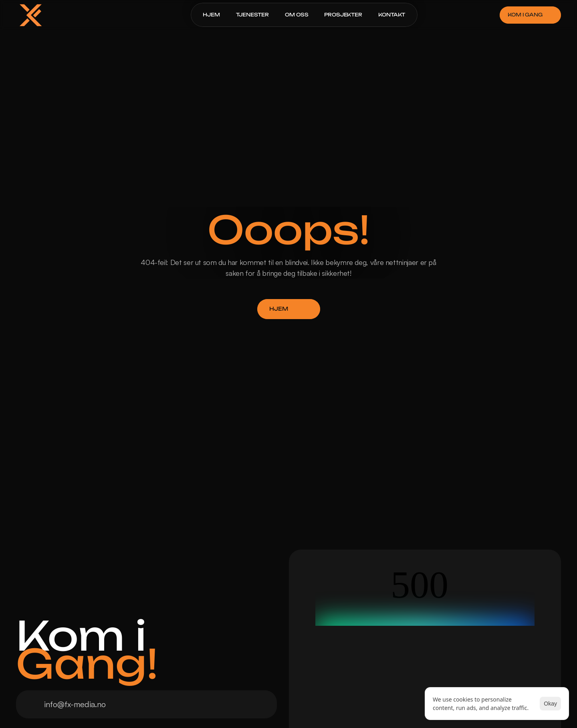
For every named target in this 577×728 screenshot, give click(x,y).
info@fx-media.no (75, 704)
